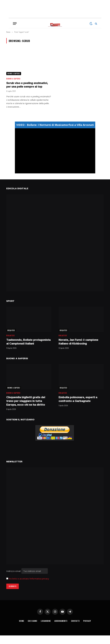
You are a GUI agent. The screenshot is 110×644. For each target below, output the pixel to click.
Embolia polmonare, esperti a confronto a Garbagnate (78, 399)
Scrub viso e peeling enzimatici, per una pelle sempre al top (27, 85)
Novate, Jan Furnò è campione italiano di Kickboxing (78, 342)
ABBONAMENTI (61, 621)
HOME (22, 621)
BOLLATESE (11, 330)
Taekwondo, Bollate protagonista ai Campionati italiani (28, 342)
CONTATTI (75, 621)
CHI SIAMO (32, 621)
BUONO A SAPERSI (14, 74)
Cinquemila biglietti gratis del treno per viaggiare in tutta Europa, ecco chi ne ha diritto (26, 401)
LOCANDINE (46, 621)
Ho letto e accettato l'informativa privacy (29, 579)
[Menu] (15, 23)
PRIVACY (87, 621)
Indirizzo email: (27, 571)
